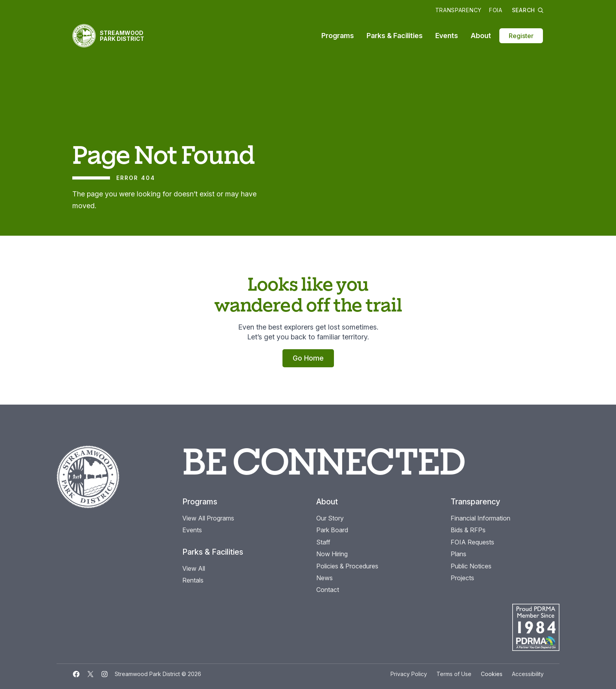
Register (521, 36)
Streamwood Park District (122, 36)
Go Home (308, 358)
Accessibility (528, 674)
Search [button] (528, 10)
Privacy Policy (409, 674)
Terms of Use (454, 674)
